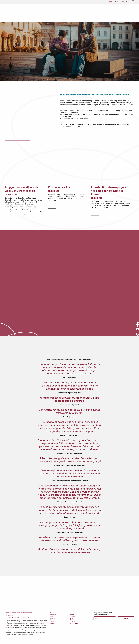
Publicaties (125, 2)
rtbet (8, 620)
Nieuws (110, 2)
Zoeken (72, 620)
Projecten (52, 623)
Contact (72, 622)
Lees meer (9, 220)
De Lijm (72, 613)
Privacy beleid (74, 623)
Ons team (53, 618)
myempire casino (41, 629)
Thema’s (52, 622)
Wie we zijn (53, 615)
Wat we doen (54, 620)
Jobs (117, 2)
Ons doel (52, 616)
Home (52, 613)
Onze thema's (65, 133)
